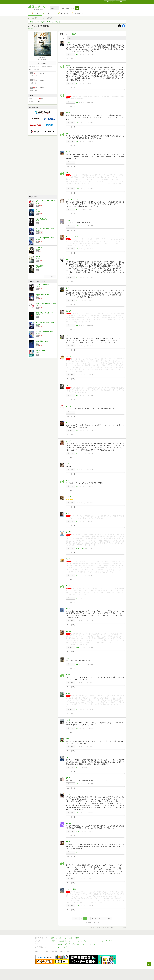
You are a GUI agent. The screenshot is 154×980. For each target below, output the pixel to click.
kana (67, 513)
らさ (67, 336)
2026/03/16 (90, 249)
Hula (67, 464)
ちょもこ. (69, 311)
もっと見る (50, 276)
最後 (109, 918)
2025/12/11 (90, 470)
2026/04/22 (90, 123)
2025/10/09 (90, 747)
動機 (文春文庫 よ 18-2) (42, 266)
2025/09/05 (90, 852)
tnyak (67, 658)
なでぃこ (68, 406)
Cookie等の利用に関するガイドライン (84, 941)
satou (67, 480)
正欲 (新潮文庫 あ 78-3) (42, 341)
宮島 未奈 (38, 352)
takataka (68, 94)
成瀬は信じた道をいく (42, 351)
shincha (68, 631)
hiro (67, 133)
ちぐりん (68, 532)
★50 (77, 648)
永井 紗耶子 (39, 305)
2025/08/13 (90, 906)
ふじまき (68, 356)
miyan (68, 65)
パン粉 (68, 794)
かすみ (68, 220)
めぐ (67, 385)
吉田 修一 (38, 296)
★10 (77, 189)
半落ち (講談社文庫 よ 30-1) (43, 219)
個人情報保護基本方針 (65, 941)
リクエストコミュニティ (89, 944)
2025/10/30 (90, 683)
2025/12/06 (90, 521)
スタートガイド (68, 938)
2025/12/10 (90, 486)
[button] (77, 8)
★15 (77, 375)
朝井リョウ (38, 287)
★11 (77, 453)
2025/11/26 (90, 575)
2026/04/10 (90, 162)
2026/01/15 (90, 412)
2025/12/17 (90, 453)
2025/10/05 (90, 767)
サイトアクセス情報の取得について (107, 941)
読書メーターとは (56, 938)
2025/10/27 (90, 710)
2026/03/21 (90, 226)
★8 (77, 431)
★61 (77, 300)
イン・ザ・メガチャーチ (42, 285)
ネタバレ (71, 38)
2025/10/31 (90, 664)
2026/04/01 (90, 210)
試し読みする (42, 63)
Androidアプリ (55, 947)
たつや (68, 42)
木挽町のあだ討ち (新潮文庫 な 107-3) (46, 304)
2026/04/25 (90, 83)
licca (67, 739)
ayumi (68, 675)
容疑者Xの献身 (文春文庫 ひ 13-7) (45, 313)
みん (67, 259)
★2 (77, 102)
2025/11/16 (90, 598)
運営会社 (54, 941)
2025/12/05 (90, 548)
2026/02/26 (90, 325)
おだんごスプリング (72, 236)
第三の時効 (39, 247)
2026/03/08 (90, 278)
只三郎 (68, 113)
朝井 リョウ (38, 343)
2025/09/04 (90, 879)
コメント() (82, 55)
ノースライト (39, 257)
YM (67, 757)
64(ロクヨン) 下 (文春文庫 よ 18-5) (45, 238)
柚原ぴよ (68, 823)
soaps (68, 609)
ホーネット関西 (71, 889)
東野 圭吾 (38, 315)
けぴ (67, 288)
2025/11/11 (90, 621)
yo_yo (68, 693)
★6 (77, 162)
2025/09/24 (90, 831)
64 (36, 210)
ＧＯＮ (68, 842)
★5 (77, 83)
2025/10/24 (90, 728)
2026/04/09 (90, 189)
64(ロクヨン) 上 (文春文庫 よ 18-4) (45, 228)
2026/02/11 (90, 375)
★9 (77, 278)
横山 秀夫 (35, 18)
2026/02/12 (90, 346)
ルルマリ (68, 441)
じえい (68, 152)
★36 (77, 548)
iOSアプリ (65, 947)
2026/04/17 (90, 141)
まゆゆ (68, 559)
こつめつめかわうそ (72, 199)
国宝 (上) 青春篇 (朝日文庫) (43, 294)
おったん (68, 497)
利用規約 (78, 938)
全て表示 (63, 38)
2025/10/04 (90, 784)
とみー (68, 586)
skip (67, 422)
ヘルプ (53, 944)
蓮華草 (68, 778)
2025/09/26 (90, 813)
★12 (77, 210)
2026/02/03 (90, 396)
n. (66, 862)
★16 (77, 226)
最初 (76, 918)
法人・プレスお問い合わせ (72, 944)
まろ (67, 172)
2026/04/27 (90, 55)
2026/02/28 (90, 300)
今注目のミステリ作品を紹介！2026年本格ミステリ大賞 (45, 22)
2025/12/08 (90, 503)
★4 (77, 55)
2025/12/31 (90, 431)
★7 (77, 346)
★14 (77, 123)
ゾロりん (68, 720)
